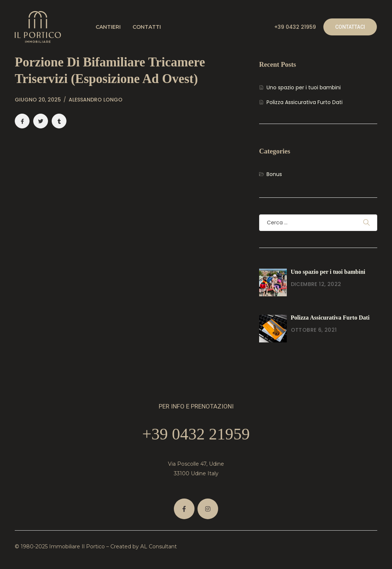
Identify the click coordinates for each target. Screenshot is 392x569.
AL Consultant (159, 546)
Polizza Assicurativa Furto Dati (305, 102)
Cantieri (108, 27)
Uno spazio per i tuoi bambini (304, 87)
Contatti (147, 27)
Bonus (274, 174)
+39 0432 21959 (295, 27)
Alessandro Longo (96, 100)
